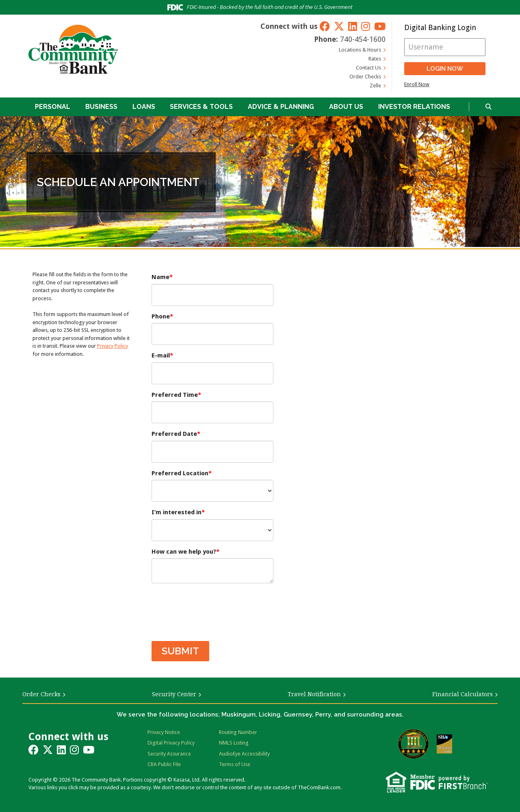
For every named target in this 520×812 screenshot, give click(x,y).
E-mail (161, 355)
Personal (53, 107)
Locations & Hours (360, 50)
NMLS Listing (234, 743)
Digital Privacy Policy (171, 743)
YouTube (380, 26)
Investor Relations (414, 107)
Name (160, 277)
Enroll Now (417, 84)
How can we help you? (184, 552)
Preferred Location (180, 473)
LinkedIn (353, 26)
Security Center (174, 694)
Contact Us (368, 68)
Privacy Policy (113, 346)
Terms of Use (235, 764)
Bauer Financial (413, 744)
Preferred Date (174, 434)
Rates (375, 59)
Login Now (445, 69)
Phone (161, 316)
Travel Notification (314, 694)
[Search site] (489, 107)
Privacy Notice (164, 732)
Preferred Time (175, 395)
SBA (444, 744)
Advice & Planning (281, 107)
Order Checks (365, 77)
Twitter (339, 26)
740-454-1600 (363, 39)
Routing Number (238, 732)
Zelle (375, 86)
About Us (346, 107)
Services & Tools (201, 107)
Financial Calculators (463, 694)
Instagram (366, 26)
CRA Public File (164, 764)
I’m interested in (177, 512)
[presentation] (213, 608)
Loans (144, 107)
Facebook (325, 26)
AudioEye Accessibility (244, 754)
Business (101, 107)
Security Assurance (169, 754)
